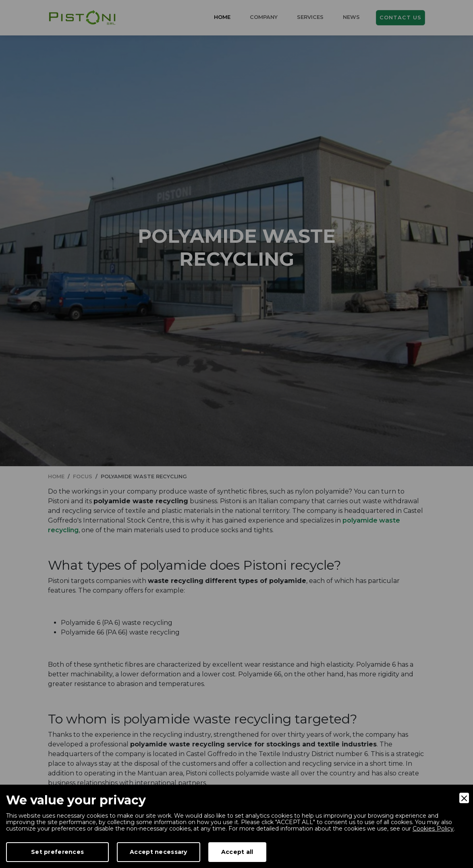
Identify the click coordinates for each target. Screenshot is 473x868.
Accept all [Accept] (237, 852)
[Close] (464, 798)
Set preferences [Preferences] (57, 852)
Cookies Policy (433, 829)
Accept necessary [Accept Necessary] (158, 852)
